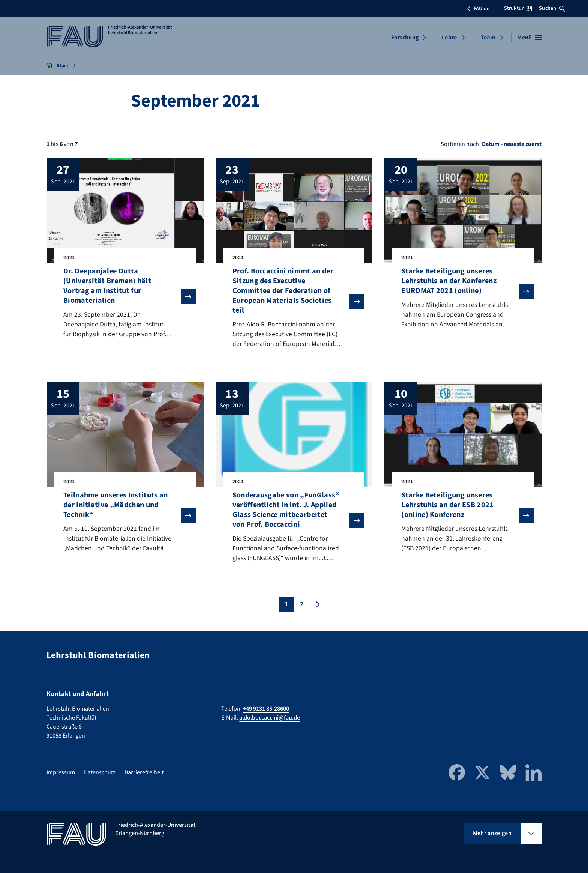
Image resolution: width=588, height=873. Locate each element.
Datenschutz (100, 772)
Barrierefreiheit (144, 772)
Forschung (405, 38)
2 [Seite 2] (302, 606)
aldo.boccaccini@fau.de (270, 718)
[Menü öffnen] (529, 38)
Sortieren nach (460, 144)
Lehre (449, 38)
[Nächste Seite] (317, 606)
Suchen (552, 8)
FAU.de (478, 9)
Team (488, 38)
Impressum (61, 772)
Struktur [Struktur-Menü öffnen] (518, 8)
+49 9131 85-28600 (266, 709)
